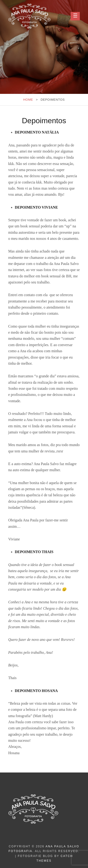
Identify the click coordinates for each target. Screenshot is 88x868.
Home (28, 100)
